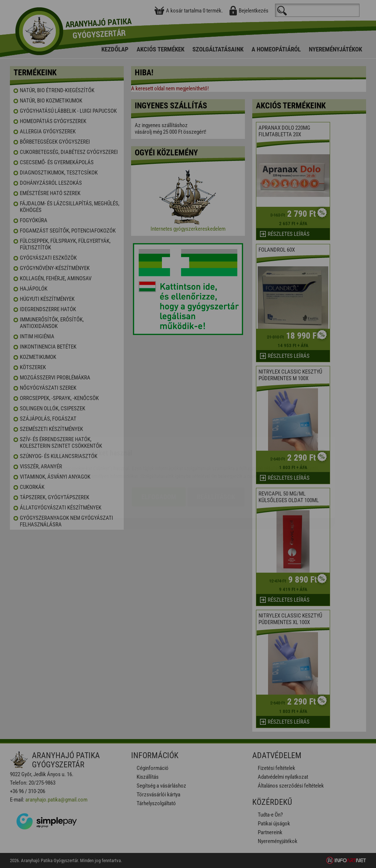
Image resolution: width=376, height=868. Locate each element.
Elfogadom (159, 453)
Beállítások (216, 453)
